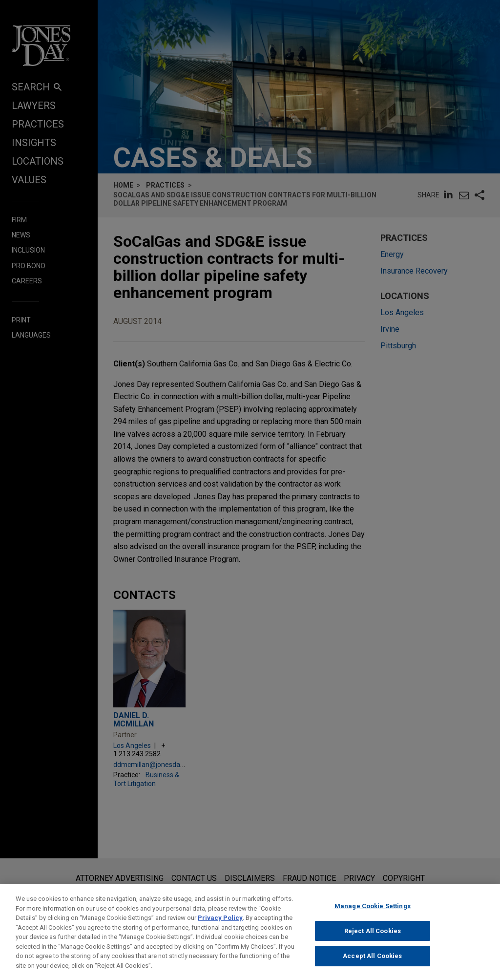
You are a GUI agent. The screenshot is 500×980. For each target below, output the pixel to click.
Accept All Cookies (372, 963)
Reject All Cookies (373, 938)
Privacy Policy (220, 925)
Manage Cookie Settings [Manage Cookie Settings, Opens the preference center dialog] (373, 913)
